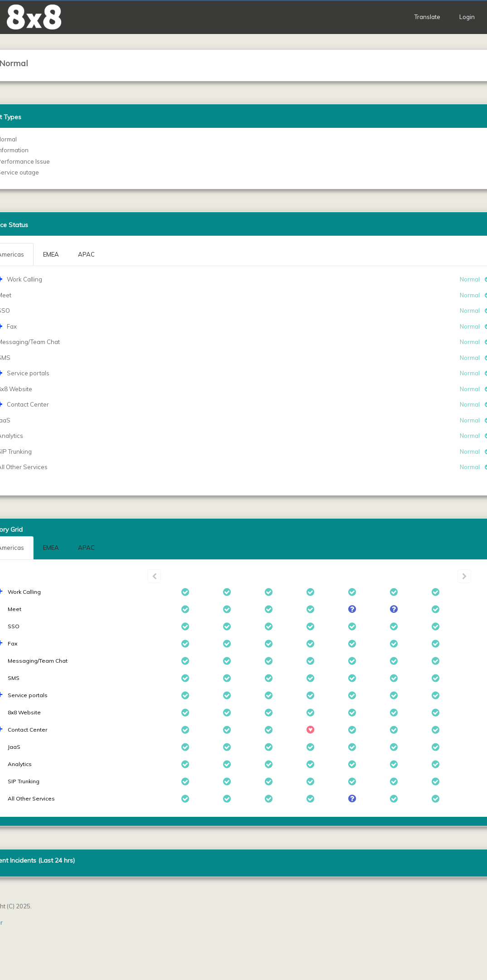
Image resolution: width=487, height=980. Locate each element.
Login (467, 17)
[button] (34, 17)
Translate (427, 17)
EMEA (51, 548)
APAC (86, 548)
